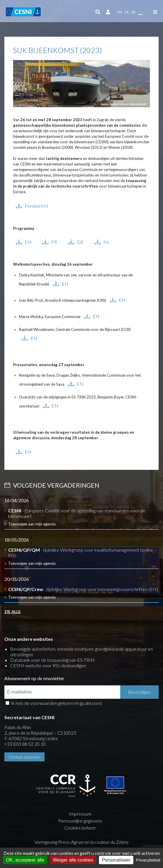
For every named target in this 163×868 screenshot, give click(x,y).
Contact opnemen (24, 757)
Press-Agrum (71, 842)
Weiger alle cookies (73, 860)
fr (127, 12)
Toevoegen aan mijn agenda (32, 524)
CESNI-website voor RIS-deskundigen (48, 665)
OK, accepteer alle (25, 860)
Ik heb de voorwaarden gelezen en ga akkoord (56, 703)
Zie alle (13, 612)
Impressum (80, 814)
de (133, 12)
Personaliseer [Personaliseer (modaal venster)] (116, 860)
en (120, 12)
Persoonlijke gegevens (80, 821)
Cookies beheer (80, 828)
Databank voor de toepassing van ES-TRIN (52, 660)
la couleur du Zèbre (110, 842)
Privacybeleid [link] (148, 860)
